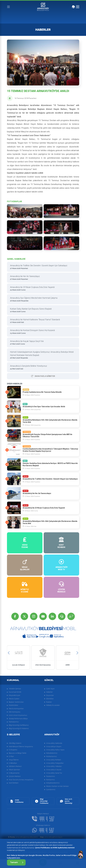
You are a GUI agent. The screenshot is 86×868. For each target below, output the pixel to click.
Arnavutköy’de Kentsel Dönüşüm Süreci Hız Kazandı (42, 332)
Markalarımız (14, 722)
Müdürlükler (14, 705)
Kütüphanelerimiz (53, 783)
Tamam (17, 862)
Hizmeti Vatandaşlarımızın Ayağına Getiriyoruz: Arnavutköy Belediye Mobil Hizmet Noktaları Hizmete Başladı (42, 355)
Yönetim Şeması (15, 689)
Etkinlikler (50, 699)
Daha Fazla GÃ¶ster (43, 376)
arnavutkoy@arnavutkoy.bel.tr (23, 837)
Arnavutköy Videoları (54, 766)
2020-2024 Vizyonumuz (18, 715)
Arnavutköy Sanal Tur (54, 773)
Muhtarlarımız (51, 756)
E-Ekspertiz (13, 750)
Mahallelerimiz (52, 753)
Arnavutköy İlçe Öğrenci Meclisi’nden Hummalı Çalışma (42, 299)
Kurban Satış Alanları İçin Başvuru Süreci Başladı (42, 310)
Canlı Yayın (50, 689)
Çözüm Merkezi (15, 776)
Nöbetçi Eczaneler (53, 705)
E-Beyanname (14, 773)
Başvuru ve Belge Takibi (18, 753)
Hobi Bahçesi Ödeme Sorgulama (21, 747)
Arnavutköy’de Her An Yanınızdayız (42, 278)
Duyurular (50, 695)
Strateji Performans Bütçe (18, 719)
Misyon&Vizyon (14, 695)
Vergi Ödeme (14, 760)
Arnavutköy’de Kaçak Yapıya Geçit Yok (42, 343)
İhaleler (49, 702)
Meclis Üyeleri (14, 699)
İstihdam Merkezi (15, 766)
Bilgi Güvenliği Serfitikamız (19, 725)
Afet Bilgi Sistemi (15, 743)
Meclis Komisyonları (16, 709)
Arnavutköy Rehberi (54, 760)
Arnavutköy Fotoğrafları (55, 763)
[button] (9, 653)
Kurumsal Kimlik (15, 692)
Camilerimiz (51, 790)
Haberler (49, 692)
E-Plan (11, 756)
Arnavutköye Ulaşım (54, 747)
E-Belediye (13, 763)
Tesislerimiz (51, 776)
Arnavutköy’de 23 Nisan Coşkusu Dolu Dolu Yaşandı (42, 289)
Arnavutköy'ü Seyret (54, 770)
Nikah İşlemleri (14, 770)
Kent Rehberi (14, 783)
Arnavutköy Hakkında (54, 743)
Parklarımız (50, 780)
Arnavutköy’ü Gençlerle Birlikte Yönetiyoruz (42, 367)
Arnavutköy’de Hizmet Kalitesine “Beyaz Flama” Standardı (42, 321)
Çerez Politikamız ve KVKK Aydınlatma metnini (55, 848)
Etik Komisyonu (15, 712)
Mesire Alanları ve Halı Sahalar (57, 786)
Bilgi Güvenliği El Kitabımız (19, 728)
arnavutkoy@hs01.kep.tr (51, 837)
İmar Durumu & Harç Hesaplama (21, 780)
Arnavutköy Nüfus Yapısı (55, 750)
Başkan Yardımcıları (16, 702)
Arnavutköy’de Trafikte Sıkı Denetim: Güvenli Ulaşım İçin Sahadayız (42, 267)
